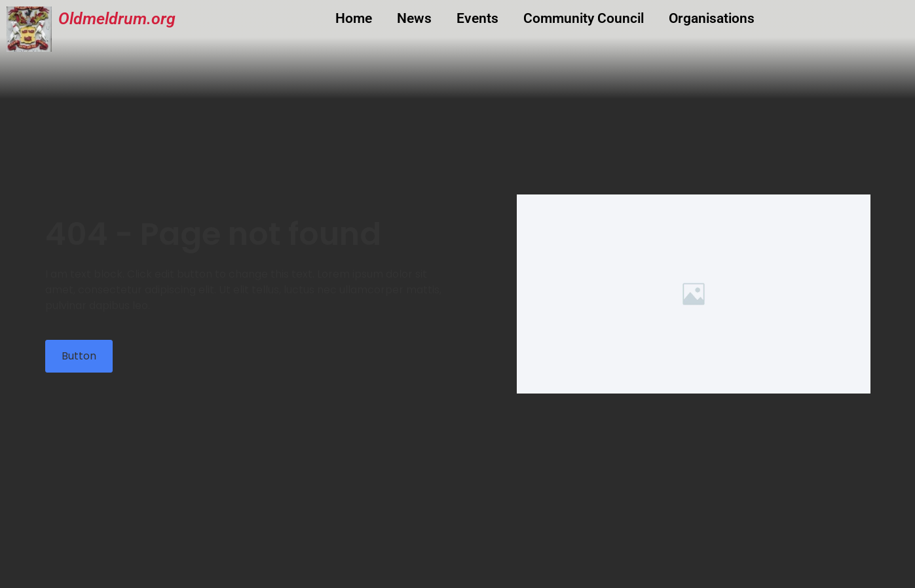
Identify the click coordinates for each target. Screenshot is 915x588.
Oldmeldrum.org (117, 19)
